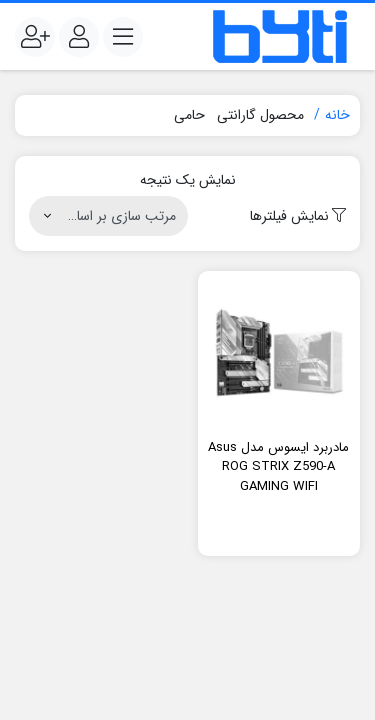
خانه (337, 115)
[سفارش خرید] (108, 216)
